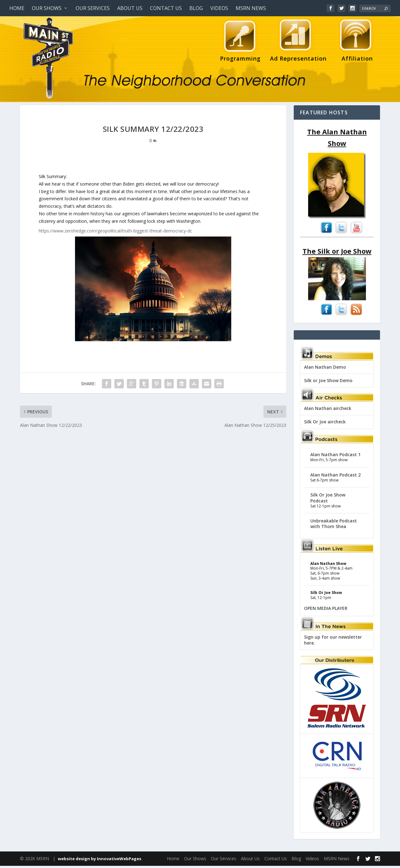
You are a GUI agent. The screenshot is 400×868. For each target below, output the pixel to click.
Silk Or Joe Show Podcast (328, 500)
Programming (240, 41)
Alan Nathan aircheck (328, 410)
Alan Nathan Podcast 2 (335, 477)
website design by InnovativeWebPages (100, 861)
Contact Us (166, 8)
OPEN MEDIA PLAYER (326, 610)
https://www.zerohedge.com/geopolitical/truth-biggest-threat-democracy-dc (115, 233)
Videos (219, 8)
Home (17, 8)
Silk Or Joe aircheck (325, 424)
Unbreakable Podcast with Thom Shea (334, 526)
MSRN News (251, 8)
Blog (196, 8)
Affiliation (356, 41)
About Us (130, 8)
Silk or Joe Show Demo (328, 383)
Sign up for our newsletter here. (333, 642)
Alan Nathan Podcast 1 (335, 457)
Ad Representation (298, 41)
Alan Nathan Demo (325, 369)
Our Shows (47, 8)
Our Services (93, 8)
